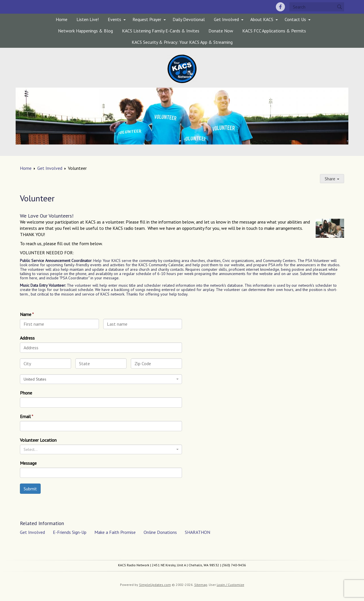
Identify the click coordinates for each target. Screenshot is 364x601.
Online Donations (160, 532)
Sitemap (201, 585)
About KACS (262, 19)
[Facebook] (280, 7)
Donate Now (221, 31)
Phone (26, 393)
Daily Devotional (189, 19)
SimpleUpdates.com (155, 585)
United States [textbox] (35, 379)
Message (28, 463)
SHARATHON (197, 532)
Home (62, 19)
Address (27, 338)
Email (25, 416)
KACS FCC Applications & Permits (274, 31)
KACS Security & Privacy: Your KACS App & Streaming (182, 42)
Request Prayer (147, 19)
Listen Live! (88, 19)
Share (332, 179)
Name (26, 314)
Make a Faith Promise (115, 532)
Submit (30, 489)
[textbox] (99, 449)
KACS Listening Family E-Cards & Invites (161, 31)
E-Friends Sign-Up (70, 532)
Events (114, 19)
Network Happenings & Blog (85, 31)
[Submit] (340, 7)
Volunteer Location (38, 440)
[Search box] (317, 7)
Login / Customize (230, 585)
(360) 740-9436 (234, 565)
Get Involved (226, 19)
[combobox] (101, 379)
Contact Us (295, 19)
